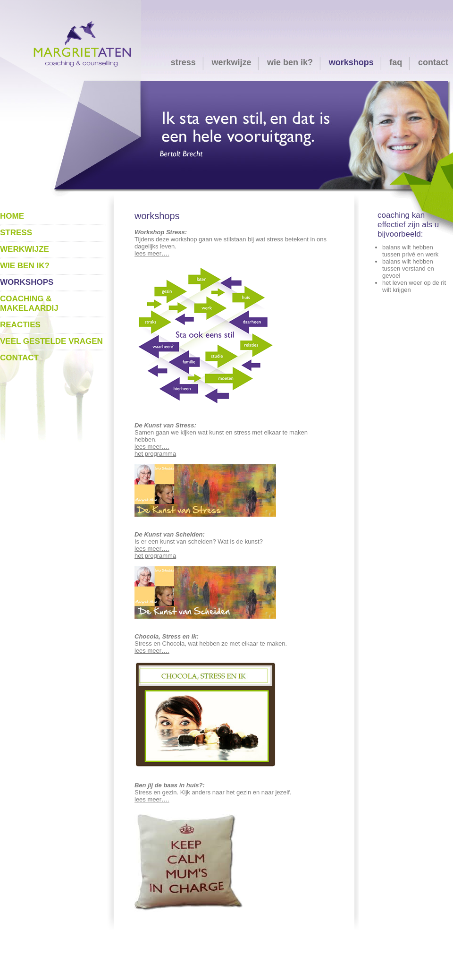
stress (183, 62)
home (12, 216)
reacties (20, 325)
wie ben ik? (290, 62)
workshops (351, 62)
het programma (155, 454)
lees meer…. (152, 253)
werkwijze (231, 62)
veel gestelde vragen (51, 341)
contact (433, 62)
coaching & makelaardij (29, 303)
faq (396, 62)
